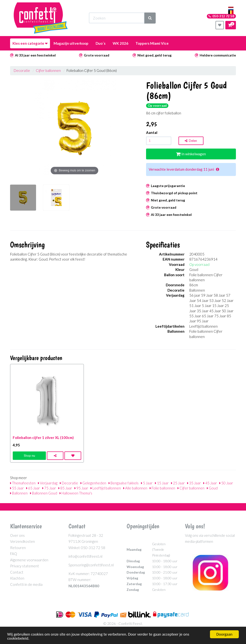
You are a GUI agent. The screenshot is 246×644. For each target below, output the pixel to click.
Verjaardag (48, 483)
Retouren (18, 548)
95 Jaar (81, 488)
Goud (212, 488)
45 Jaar (210, 483)
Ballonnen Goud (44, 493)
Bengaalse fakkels (124, 483)
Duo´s (101, 43)
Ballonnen (19, 493)
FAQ (14, 554)
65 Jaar (33, 488)
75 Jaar (49, 488)
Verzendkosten (22, 541)
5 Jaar (147, 483)
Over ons (17, 535)
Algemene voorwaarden (29, 560)
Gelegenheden (93, 483)
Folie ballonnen (162, 488)
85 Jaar (65, 488)
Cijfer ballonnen (48, 70)
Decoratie (22, 70)
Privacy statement (25, 566)
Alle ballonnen (135, 488)
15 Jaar (162, 483)
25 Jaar (178, 483)
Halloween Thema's (76, 493)
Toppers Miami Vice (152, 43)
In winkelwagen (191, 154)
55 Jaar (17, 488)
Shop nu (29, 456)
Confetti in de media (26, 584)
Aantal (152, 132)
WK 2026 (120, 43)
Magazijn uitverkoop (71, 43)
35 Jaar (194, 483)
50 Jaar (226, 483)
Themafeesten (23, 483)
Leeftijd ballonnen (106, 488)
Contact (17, 572)
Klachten (17, 578)
